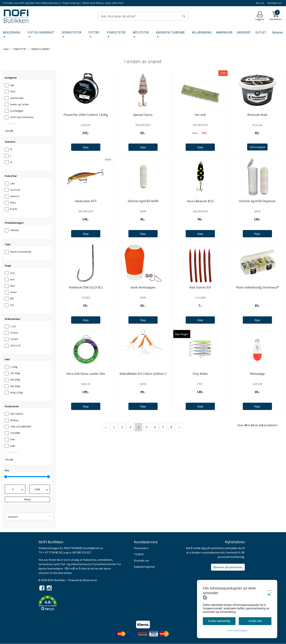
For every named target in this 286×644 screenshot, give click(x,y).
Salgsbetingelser (145, 567)
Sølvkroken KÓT (86, 201)
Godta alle (255, 621)
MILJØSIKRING (202, 32)
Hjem (6, 49)
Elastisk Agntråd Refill (143, 201)
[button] (83, 604)
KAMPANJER (224, 32)
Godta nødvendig (219, 621)
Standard (13, 517)
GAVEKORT (244, 32)
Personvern (141, 548)
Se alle (10, 131)
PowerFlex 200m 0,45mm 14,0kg (86, 115)
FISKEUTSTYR (116, 32)
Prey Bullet (200, 374)
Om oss (260, 3)
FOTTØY (94, 32)
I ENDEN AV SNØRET (39, 49)
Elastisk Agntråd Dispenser (257, 201)
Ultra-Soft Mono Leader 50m (86, 374)
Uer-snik (200, 115)
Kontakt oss (275, 3)
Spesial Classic (143, 115)
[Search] (143, 16)
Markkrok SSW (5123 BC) (86, 287)
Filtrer (27, 499)
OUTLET (261, 32)
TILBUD (139, 554)
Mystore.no (90, 580)
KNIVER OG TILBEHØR (170, 32)
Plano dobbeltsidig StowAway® (257, 287)
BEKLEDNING (12, 32)
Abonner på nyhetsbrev (228, 567)
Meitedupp (257, 374)
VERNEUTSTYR (71, 32)
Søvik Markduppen (143, 287)
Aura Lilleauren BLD (200, 201)
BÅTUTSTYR (141, 32)
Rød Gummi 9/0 (200, 287)
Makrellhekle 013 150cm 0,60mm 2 (143, 374)
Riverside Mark (257, 115)
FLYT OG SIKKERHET (41, 32)
